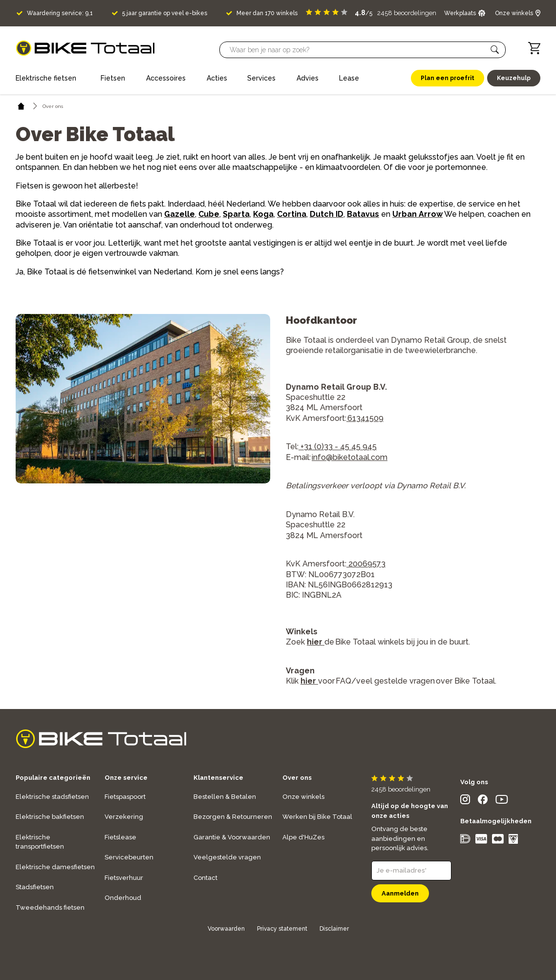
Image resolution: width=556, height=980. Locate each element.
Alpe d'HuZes (303, 837)
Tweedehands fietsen (50, 907)
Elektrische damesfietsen (55, 867)
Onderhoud (123, 898)
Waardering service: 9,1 (60, 13)
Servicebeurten (129, 857)
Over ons (297, 778)
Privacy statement (282, 929)
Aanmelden (400, 893)
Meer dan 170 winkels (267, 13)
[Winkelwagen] (534, 48)
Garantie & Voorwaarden (232, 837)
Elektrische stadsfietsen (52, 797)
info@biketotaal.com (350, 457)
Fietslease (120, 837)
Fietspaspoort (125, 797)
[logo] (85, 48)
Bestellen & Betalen (225, 797)
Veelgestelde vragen (227, 857)
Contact (205, 878)
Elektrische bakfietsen (50, 817)
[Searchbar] (358, 50)
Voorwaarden (226, 929)
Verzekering (124, 817)
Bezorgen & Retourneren (233, 817)
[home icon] (21, 106)
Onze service (126, 778)
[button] (495, 50)
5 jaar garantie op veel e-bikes (165, 13)
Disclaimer (334, 929)
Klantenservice (218, 778)
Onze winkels (303, 797)
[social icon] (465, 802)
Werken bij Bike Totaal (317, 817)
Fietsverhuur (124, 878)
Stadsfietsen (35, 887)
